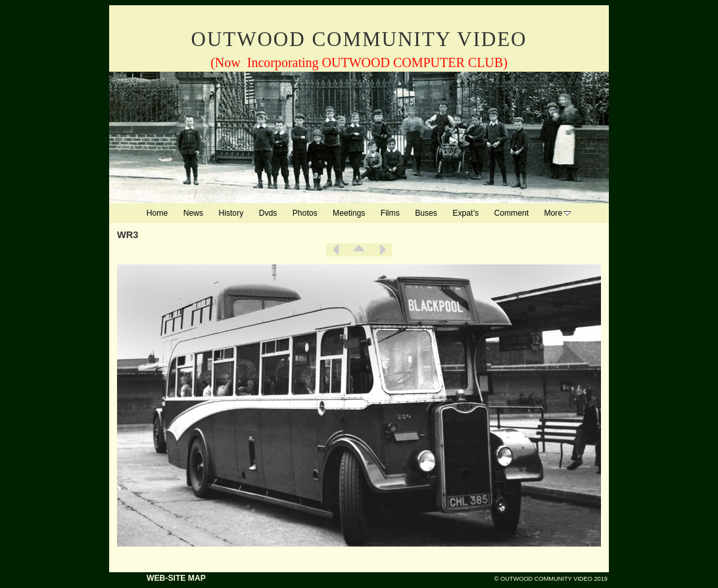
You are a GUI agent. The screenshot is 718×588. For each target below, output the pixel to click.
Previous (336, 250)
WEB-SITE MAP (176, 578)
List (359, 250)
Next (382, 250)
